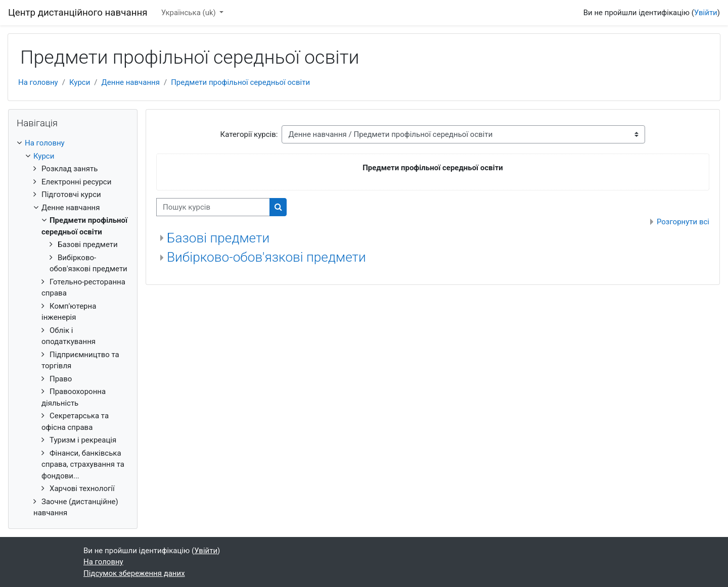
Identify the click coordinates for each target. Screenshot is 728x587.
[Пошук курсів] (213, 207)
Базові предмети (218, 238)
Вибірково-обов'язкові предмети (266, 257)
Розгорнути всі (683, 222)
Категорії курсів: (249, 134)
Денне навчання (131, 82)
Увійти (706, 13)
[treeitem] (73, 328)
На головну (38, 82)
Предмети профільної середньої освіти (240, 82)
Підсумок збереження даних (134, 573)
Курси (80, 82)
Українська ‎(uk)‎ (190, 13)
